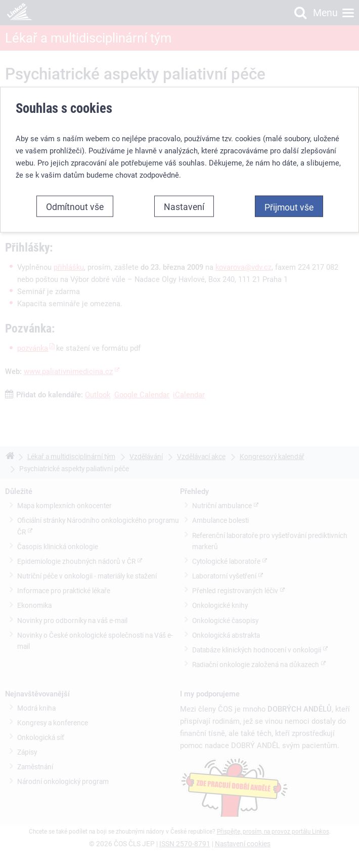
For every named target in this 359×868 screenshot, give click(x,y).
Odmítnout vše (75, 206)
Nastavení (184, 206)
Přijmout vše (289, 206)
